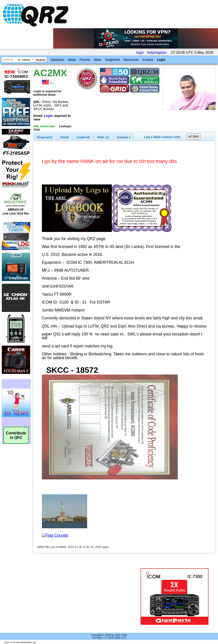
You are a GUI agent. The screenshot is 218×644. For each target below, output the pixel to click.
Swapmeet (113, 60)
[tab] (45, 137)
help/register (157, 53)
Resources (131, 60)
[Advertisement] (86, 597)
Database (57, 60)
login (140, 53)
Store (97, 60)
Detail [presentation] (65, 137)
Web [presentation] (103, 137)
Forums (85, 60)
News (72, 60)
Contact (148, 60)
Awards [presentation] (123, 137)
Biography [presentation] (45, 137)
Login (161, 60)
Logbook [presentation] (83, 137)
